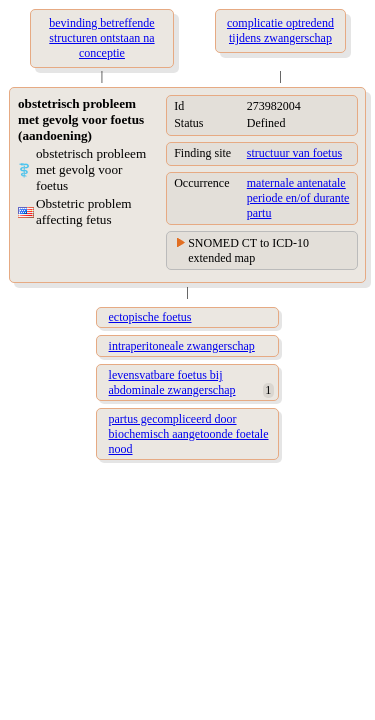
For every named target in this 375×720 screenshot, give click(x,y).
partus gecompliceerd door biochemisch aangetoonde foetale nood (189, 434)
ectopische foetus (150, 317)
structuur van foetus (294, 153)
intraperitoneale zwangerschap (182, 346)
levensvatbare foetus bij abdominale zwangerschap (172, 382)
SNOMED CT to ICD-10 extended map (248, 250)
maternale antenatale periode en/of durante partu (298, 198)
